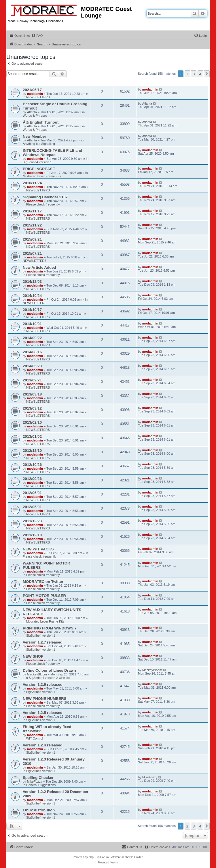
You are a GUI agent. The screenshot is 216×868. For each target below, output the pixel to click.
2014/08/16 (32, 352)
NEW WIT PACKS (38, 549)
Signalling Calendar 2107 (45, 197)
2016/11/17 (32, 211)
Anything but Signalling (39, 144)
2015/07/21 (32, 253)
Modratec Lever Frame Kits (42, 176)
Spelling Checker (38, 778)
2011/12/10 (32, 535)
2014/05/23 (32, 366)
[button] (207, 74)
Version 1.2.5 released (43, 713)
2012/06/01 (32, 493)
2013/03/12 (32, 408)
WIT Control (35, 738)
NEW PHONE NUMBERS (45, 699)
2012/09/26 (32, 479)
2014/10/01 (32, 324)
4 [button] (200, 74)
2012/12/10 (32, 451)
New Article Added (39, 267)
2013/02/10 (32, 422)
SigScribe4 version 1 (37, 162)
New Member (34, 136)
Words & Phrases (35, 116)
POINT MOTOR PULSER (44, 596)
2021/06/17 (32, 90)
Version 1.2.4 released (43, 745)
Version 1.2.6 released (43, 684)
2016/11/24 (32, 183)
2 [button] (187, 74)
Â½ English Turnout (41, 122)
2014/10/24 (32, 296)
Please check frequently (43, 204)
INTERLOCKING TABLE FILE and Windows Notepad (52, 153)
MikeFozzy (35, 781)
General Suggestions (41, 785)
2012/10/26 (32, 465)
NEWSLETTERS (38, 97)
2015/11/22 (32, 225)
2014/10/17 (32, 310)
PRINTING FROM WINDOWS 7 (50, 628)
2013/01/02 (32, 436)
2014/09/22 (32, 338)
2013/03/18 (32, 394)
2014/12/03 (32, 282)
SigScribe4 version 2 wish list (49, 678)
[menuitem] (37, 36)
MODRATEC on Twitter (43, 582)
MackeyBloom (37, 674)
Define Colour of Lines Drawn (49, 670)
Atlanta (32, 112)
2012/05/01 (32, 507)
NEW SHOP (33, 656)
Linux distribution (39, 810)
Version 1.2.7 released (43, 642)
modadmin (35, 94)
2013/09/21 (32, 380)
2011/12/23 (32, 521)
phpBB (93, 857)
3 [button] (194, 74)
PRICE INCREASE (39, 169)
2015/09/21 (32, 239)
